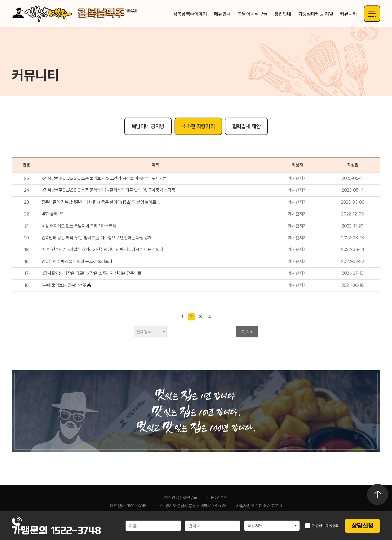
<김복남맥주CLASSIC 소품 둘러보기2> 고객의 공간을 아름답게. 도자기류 (104, 178)
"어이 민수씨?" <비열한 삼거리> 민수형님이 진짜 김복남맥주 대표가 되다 (103, 249)
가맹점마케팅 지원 (316, 14)
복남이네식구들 (253, 14)
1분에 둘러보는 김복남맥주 (64, 285)
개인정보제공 (322, 526)
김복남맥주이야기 (190, 14)
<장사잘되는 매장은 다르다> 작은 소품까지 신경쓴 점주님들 (92, 273)
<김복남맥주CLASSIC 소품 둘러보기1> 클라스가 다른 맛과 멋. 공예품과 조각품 (108, 190)
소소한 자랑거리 (198, 126)
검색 (250, 332)
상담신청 (362, 526)
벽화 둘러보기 (53, 214)
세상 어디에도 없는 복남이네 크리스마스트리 (79, 226)
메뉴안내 (222, 14)
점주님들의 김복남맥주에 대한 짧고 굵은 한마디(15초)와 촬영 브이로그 (101, 202)
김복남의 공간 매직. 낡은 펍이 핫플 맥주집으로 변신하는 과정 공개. (97, 238)
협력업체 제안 (246, 126)
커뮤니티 (349, 14)
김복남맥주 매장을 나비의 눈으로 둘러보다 (77, 262)
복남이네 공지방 (148, 126)
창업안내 (283, 14)
